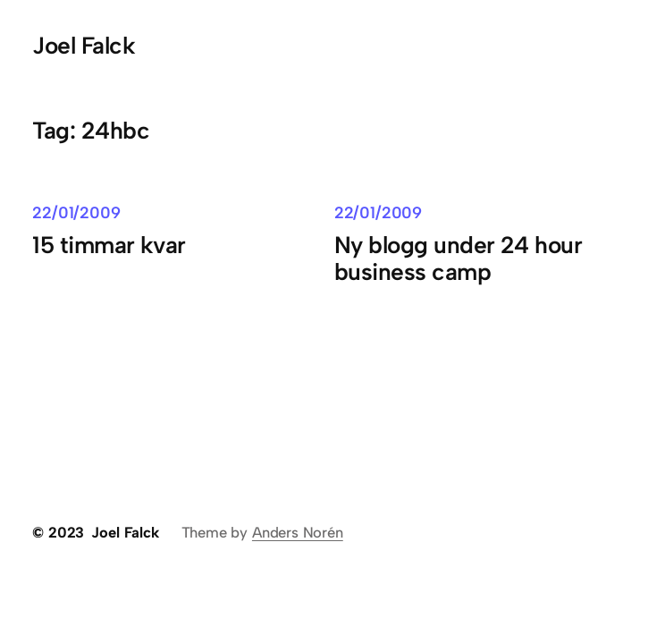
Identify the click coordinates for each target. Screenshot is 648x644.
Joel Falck (84, 46)
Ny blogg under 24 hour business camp (458, 259)
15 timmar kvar (109, 245)
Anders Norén (298, 532)
